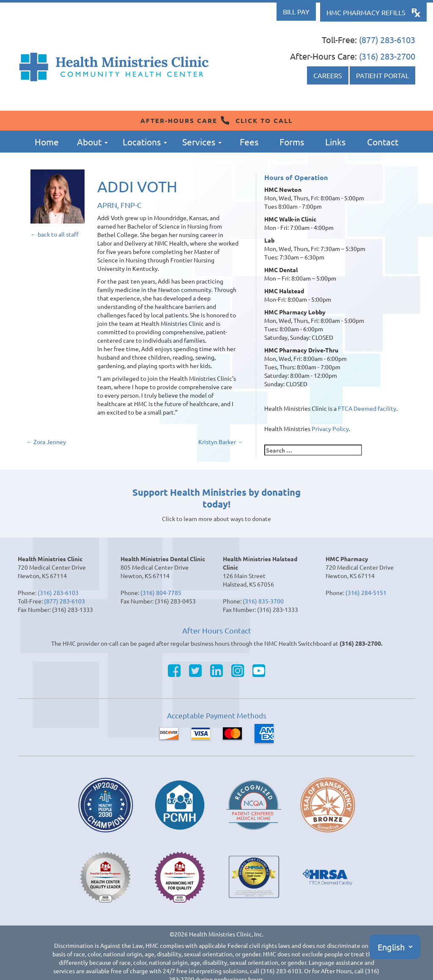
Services (202, 142)
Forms (292, 142)
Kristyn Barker (221, 442)
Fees (249, 142)
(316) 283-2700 (387, 56)
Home (47, 142)
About (92, 142)
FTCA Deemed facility (367, 408)
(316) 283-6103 (58, 592)
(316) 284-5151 (366, 592)
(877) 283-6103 (387, 40)
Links (335, 142)
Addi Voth (137, 186)
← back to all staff (55, 234)
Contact (383, 142)
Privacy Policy (330, 429)
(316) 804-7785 (161, 592)
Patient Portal (382, 75)
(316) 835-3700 (263, 601)
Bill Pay (296, 11)
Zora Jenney (46, 442)
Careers (328, 75)
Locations (145, 142)
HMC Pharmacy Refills (366, 12)
